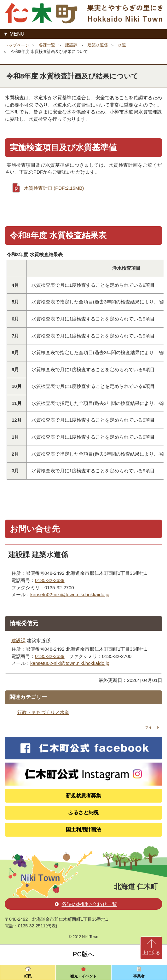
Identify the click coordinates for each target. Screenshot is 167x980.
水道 (122, 45)
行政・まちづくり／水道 (43, 712)
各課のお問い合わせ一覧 (86, 904)
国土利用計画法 (83, 830)
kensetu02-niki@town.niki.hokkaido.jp (70, 594)
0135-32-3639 (50, 580)
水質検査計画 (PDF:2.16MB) (54, 188)
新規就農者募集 (83, 796)
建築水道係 (98, 45)
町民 (28, 976)
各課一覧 (47, 45)
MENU (17, 34)
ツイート (152, 727)
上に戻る (151, 953)
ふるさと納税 (83, 813)
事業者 (139, 976)
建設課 (71, 45)
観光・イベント (83, 976)
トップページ (17, 45)
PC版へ (83, 954)
